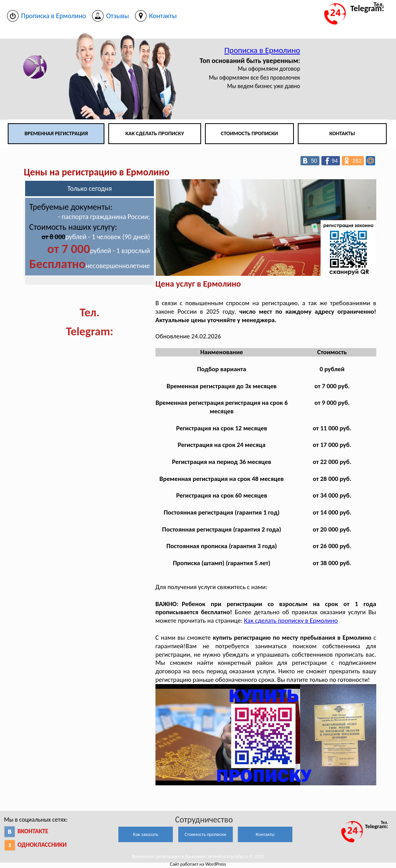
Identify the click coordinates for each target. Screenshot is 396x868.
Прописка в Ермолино (262, 50)
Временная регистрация (56, 133)
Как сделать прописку (155, 133)
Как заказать (146, 834)
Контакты (342, 133)
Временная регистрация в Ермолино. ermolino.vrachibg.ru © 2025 (198, 856)
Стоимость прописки (249, 133)
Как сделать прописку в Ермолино (291, 621)
